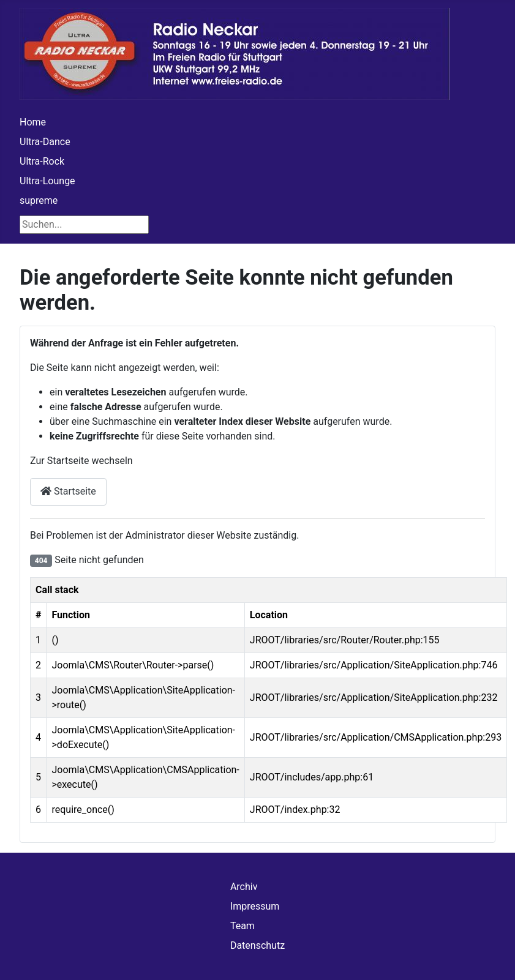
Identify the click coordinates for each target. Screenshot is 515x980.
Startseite (68, 491)
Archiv (244, 887)
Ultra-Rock (42, 161)
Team (242, 926)
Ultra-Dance (45, 142)
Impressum (255, 906)
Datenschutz (257, 945)
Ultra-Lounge (47, 181)
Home (33, 122)
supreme (39, 200)
